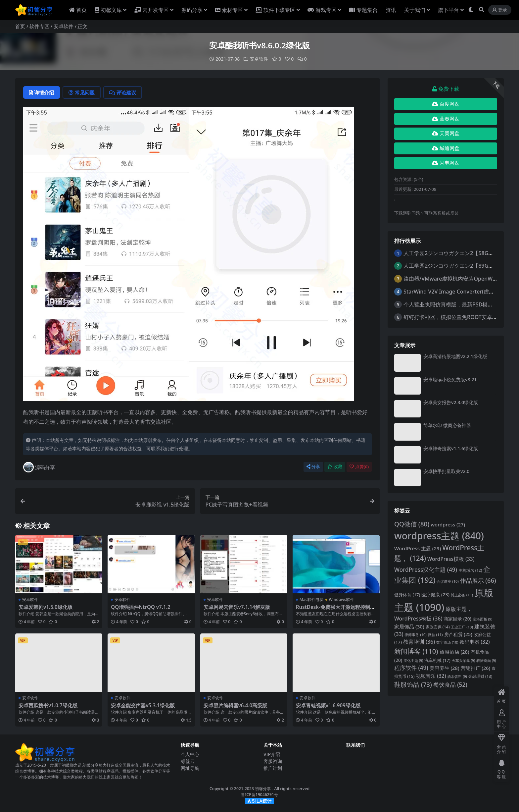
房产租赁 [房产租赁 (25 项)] (458, 634)
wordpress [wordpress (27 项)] (448, 524)
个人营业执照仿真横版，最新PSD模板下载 (453, 304)
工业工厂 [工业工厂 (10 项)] (462, 627)
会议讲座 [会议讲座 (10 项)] (448, 581)
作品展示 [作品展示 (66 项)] (478, 580)
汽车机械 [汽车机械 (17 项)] (437, 660)
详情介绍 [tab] (42, 92)
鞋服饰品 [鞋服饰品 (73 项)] (413, 684)
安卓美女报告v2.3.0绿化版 (451, 402)
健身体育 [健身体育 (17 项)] (407, 595)
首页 (20, 26)
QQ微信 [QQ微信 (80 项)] (412, 524)
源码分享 (39, 467)
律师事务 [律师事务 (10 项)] (415, 635)
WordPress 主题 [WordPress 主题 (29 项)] (418, 548)
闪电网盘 (446, 163)
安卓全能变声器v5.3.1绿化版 (143, 705)
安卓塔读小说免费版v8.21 (450, 379)
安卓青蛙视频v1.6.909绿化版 (328, 705)
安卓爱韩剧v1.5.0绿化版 (46, 607)
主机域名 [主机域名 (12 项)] (470, 570)
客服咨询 (273, 761)
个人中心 (190, 754)
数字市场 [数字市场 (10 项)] (447, 642)
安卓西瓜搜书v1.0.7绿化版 (48, 705)
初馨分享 (263, 789)
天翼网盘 (446, 134)
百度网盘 (446, 104)
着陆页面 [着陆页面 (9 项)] (486, 661)
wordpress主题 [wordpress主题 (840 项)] (439, 536)
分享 (313, 467)
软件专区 (39, 26)
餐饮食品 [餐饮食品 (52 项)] (450, 685)
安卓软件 (64, 26)
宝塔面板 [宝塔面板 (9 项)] (483, 619)
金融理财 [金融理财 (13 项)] (480, 676)
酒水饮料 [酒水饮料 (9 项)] (457, 677)
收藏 (335, 467)
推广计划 (273, 768)
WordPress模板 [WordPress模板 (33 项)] (451, 559)
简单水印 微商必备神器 (447, 425)
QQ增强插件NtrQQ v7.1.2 (141, 607)
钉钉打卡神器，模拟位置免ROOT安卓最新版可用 (461, 317)
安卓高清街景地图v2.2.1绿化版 (455, 356)
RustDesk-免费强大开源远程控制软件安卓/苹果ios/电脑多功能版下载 (335, 610)
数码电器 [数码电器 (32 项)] (474, 642)
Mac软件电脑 (311, 599)
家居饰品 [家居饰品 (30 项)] (409, 626)
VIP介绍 (272, 754)
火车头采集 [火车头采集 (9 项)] (464, 661)
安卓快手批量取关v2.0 (446, 471)
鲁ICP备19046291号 (259, 795)
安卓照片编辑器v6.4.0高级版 (236, 705)
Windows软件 (342, 599)
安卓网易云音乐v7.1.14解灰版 (237, 607)
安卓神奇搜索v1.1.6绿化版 (451, 448)
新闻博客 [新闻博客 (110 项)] (416, 651)
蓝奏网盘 (446, 119)
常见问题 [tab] (82, 92)
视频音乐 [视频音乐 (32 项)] (431, 676)
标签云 (188, 761)
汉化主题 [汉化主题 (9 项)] (413, 661)
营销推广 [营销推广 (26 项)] (476, 668)
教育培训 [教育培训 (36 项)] (419, 642)
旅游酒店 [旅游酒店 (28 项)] (454, 652)
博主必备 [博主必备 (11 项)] (462, 595)
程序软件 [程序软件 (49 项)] (411, 668)
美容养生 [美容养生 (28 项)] (445, 668)
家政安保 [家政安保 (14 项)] (438, 627)
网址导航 (190, 768)
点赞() (359, 467)
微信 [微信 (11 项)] (435, 635)
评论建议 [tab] (123, 92)
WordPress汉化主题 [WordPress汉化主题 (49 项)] (426, 570)
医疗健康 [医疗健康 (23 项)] (435, 595)
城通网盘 (446, 148)
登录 (500, 10)
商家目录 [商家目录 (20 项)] (457, 619)
